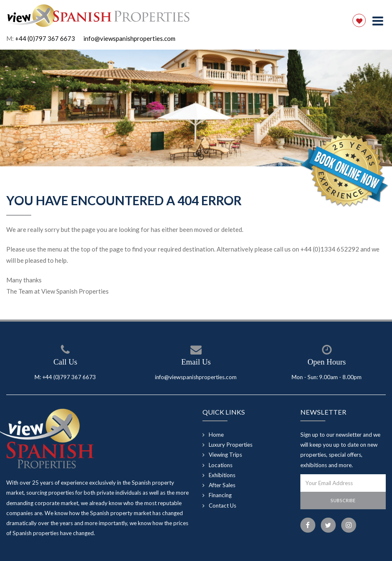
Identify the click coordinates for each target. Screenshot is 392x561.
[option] (196, 108)
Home (216, 435)
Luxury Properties (231, 445)
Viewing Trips (225, 455)
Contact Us (222, 506)
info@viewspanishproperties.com (129, 38)
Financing (220, 495)
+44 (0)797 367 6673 (45, 38)
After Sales (222, 485)
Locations (221, 465)
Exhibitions (222, 475)
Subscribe (343, 500)
